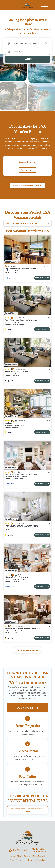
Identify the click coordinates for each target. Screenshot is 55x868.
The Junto (9, 423)
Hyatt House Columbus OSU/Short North (21, 526)
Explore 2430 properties (27, 170)
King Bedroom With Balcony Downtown (20, 269)
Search (27, 59)
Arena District (15, 376)
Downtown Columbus (18, 324)
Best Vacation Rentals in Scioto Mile (22, 223)
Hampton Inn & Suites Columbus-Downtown (22, 629)
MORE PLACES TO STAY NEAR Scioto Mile (28, 186)
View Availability (42, 278)
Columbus (7, 273)
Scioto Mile (15, 273)
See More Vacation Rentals (27, 650)
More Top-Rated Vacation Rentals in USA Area (27, 810)
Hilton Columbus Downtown (16, 372)
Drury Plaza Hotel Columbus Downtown (21, 320)
